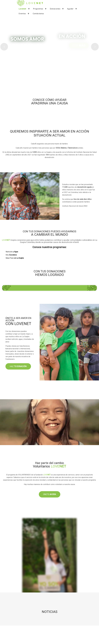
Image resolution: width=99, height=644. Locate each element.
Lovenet (23, 9)
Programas (38, 9)
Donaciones (55, 9)
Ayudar (70, 9)
